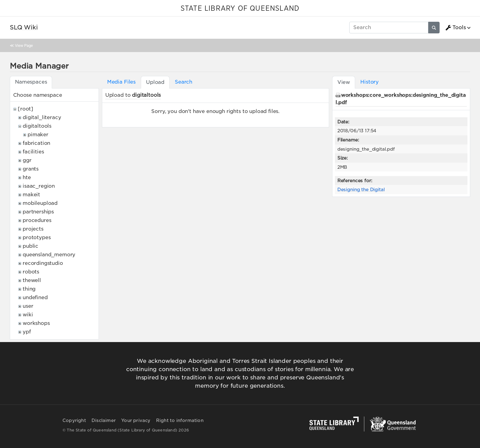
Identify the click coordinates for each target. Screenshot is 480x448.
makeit (31, 195)
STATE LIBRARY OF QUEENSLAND (240, 9)
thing (29, 289)
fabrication (36, 143)
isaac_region (39, 186)
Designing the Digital (361, 189)
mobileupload (40, 203)
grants (31, 169)
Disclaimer (104, 420)
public (30, 246)
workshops (36, 323)
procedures (37, 220)
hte (27, 177)
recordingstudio (43, 263)
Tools (456, 28)
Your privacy (136, 420)
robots (31, 272)
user (28, 306)
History (369, 82)
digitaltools (37, 126)
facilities (33, 152)
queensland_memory (49, 255)
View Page (24, 45)
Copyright (74, 420)
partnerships (38, 212)
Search (184, 82)
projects (33, 229)
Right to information (180, 420)
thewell (32, 280)
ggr (27, 160)
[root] (26, 109)
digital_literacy (42, 117)
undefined (35, 297)
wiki (28, 315)
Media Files (121, 82)
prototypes (37, 237)
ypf (27, 332)
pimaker (38, 135)
